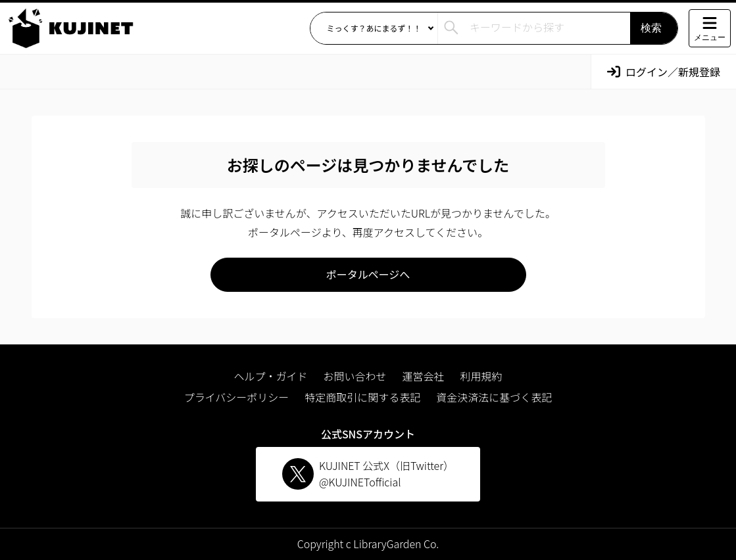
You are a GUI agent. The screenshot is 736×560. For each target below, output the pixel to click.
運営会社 (424, 376)
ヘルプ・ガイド (270, 376)
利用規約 (481, 376)
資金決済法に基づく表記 (494, 397)
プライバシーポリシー (237, 397)
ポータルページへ (368, 274)
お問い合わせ (355, 376)
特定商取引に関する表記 (362, 397)
